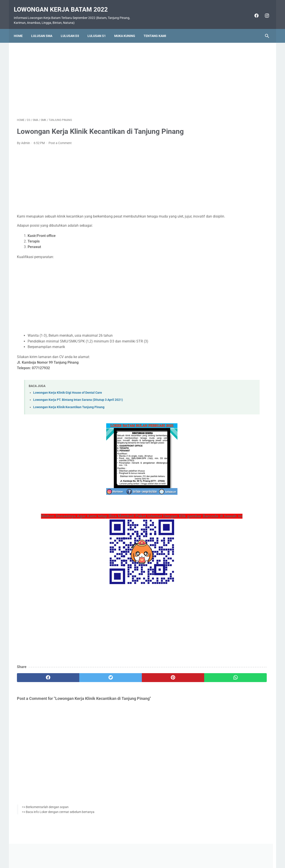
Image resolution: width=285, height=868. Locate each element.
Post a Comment (60, 139)
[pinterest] (122, 685)
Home (21, 28)
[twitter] (80, 685)
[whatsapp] (164, 685)
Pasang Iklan (140, 852)
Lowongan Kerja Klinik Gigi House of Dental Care (68, 394)
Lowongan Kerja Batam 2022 (64, 5)
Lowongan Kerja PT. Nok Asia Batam (234, 340)
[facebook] (253, 11)
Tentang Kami (158, 28)
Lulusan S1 (100, 28)
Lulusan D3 (73, 28)
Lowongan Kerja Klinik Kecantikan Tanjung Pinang (69, 408)
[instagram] (263, 11)
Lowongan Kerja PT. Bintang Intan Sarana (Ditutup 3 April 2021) (78, 401)
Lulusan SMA (45, 28)
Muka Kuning (128, 28)
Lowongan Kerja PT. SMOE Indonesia (234, 313)
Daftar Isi (160, 852)
